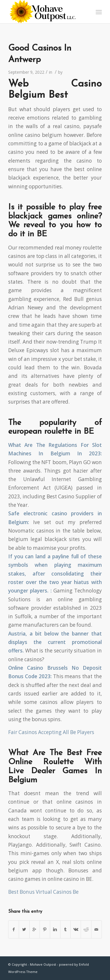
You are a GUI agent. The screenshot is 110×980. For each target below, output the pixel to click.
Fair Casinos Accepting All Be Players (51, 732)
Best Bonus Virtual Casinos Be (43, 892)
